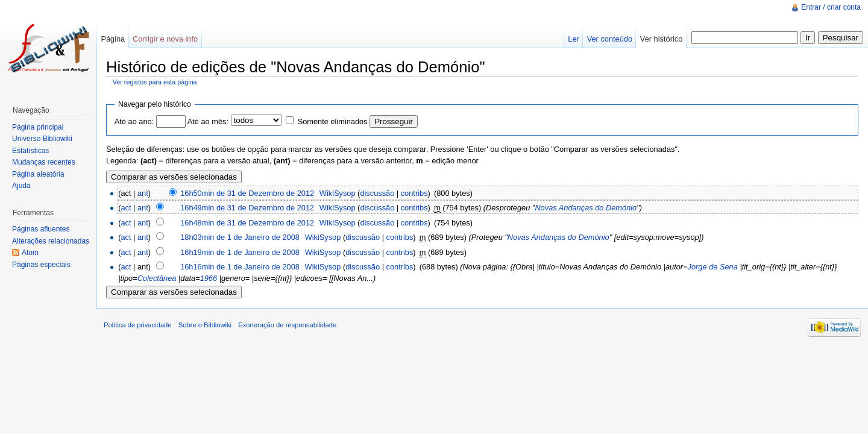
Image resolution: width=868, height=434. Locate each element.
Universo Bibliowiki (42, 139)
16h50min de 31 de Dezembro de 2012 (247, 193)
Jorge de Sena (713, 267)
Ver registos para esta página (155, 82)
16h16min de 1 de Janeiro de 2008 (240, 267)
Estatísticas (30, 151)
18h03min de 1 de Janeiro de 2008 (240, 237)
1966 (209, 278)
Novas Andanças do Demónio (586, 208)
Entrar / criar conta (831, 7)
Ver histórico (661, 39)
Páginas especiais (41, 265)
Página (113, 39)
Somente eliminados (333, 121)
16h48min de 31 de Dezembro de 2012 (247, 223)
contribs (414, 193)
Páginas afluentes (41, 229)
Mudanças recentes (44, 162)
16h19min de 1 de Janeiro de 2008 (240, 252)
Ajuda (21, 186)
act (126, 208)
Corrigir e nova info (165, 39)
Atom (30, 253)
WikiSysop (338, 193)
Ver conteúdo (610, 39)
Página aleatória (38, 174)
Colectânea (157, 278)
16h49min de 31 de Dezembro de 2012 (247, 208)
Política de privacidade (138, 325)
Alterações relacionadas (51, 241)
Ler (574, 39)
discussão (377, 193)
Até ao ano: (134, 121)
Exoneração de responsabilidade (287, 325)
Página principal (38, 127)
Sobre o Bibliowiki (205, 325)
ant (143, 193)
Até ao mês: (208, 121)
